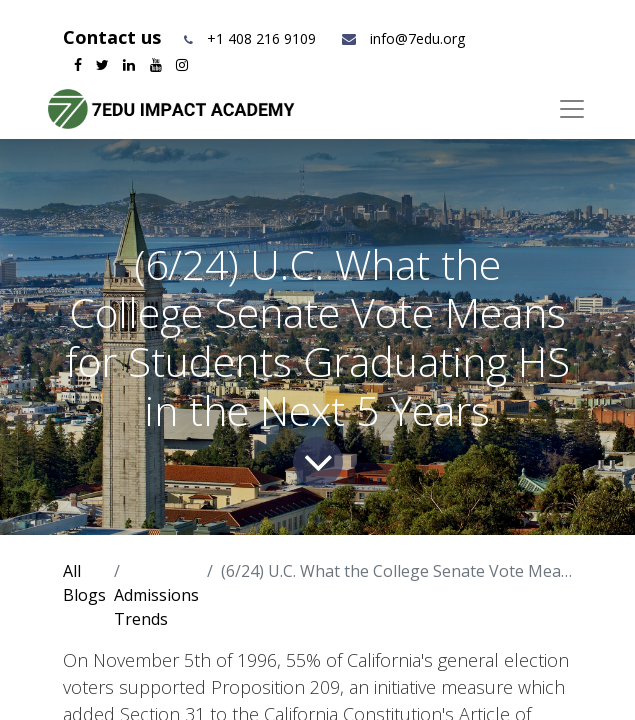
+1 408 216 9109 (261, 38)
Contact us (114, 37)
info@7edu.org (402, 38)
